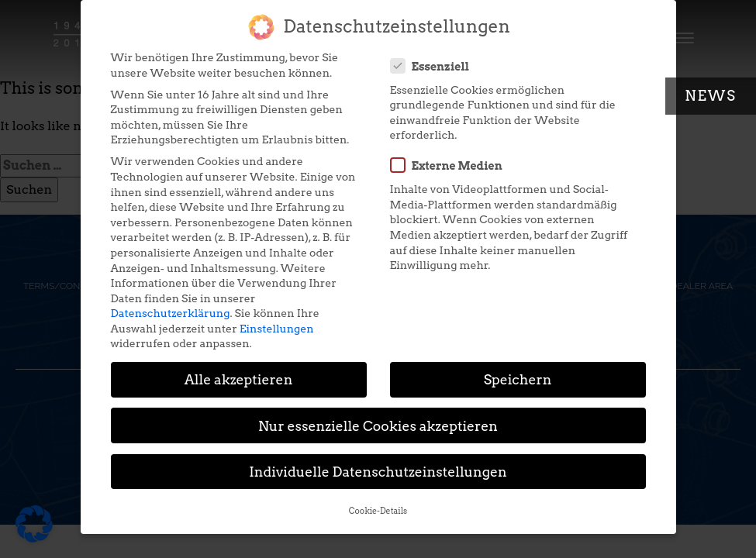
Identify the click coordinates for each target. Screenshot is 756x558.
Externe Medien (451, 158)
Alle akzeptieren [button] (239, 372)
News (711, 96)
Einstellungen (277, 322)
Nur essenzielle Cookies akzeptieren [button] (378, 418)
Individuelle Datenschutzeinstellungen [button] (378, 465)
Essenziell (435, 59)
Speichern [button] (518, 372)
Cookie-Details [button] (378, 504)
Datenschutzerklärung (171, 306)
